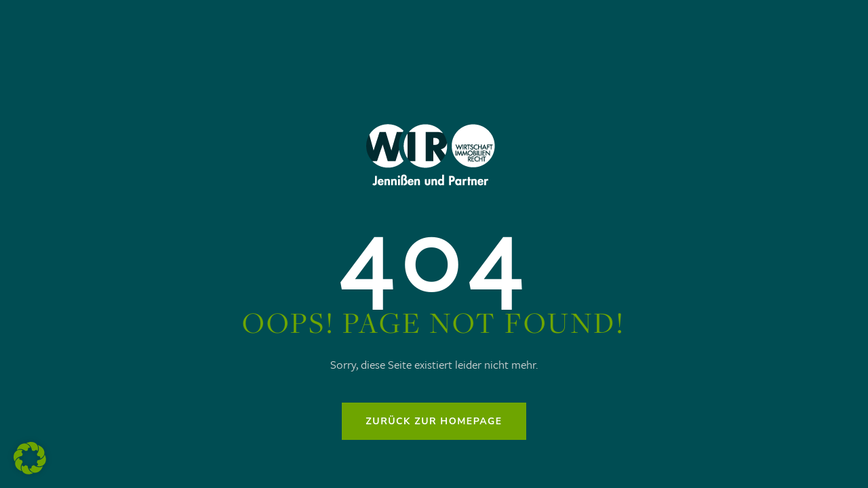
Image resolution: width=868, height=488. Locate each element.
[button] (30, 458)
